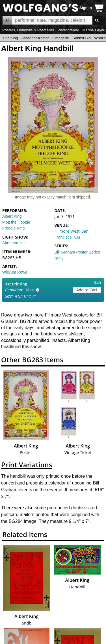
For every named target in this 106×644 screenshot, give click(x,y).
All (7, 20)
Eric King (10, 38)
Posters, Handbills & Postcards (28, 30)
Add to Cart (87, 290)
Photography (68, 30)
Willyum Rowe (15, 272)
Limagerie (61, 38)
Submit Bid (81, 38)
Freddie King (13, 228)
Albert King (12, 216)
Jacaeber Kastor (35, 38)
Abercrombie (13, 243)
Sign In (86, 8)
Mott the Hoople (16, 222)
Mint (30, 290)
